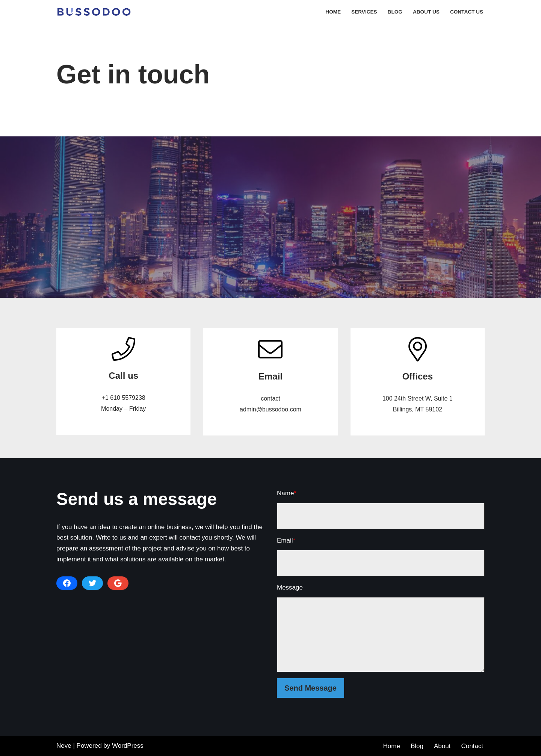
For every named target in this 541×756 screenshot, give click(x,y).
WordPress (128, 746)
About (442, 746)
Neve (64, 746)
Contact (472, 746)
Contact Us (467, 12)
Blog (395, 12)
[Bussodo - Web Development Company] (96, 12)
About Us (426, 12)
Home (333, 12)
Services (364, 12)
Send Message (311, 688)
